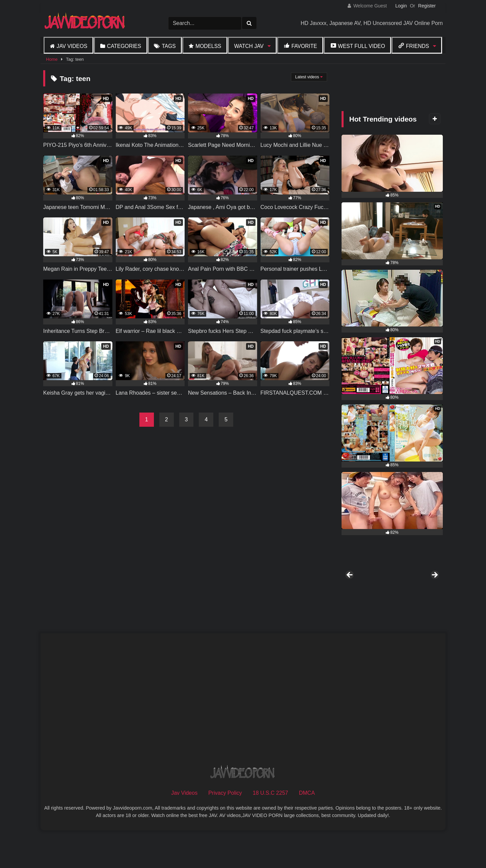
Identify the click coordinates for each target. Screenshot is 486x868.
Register (427, 6)
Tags (169, 46)
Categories (124, 46)
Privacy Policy (225, 829)
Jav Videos (72, 46)
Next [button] (434, 594)
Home (52, 59)
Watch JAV (249, 46)
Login (401, 6)
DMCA (307, 829)
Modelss (208, 46)
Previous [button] (350, 594)
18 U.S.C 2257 (271, 829)
